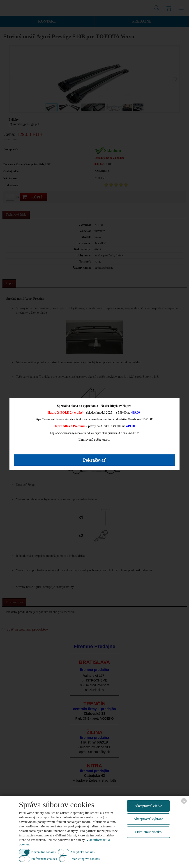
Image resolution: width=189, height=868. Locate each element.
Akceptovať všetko (148, 806)
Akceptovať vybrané (148, 819)
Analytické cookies (83, 852)
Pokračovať (94, 460)
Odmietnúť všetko (149, 832)
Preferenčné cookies (44, 859)
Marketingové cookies (86, 859)
